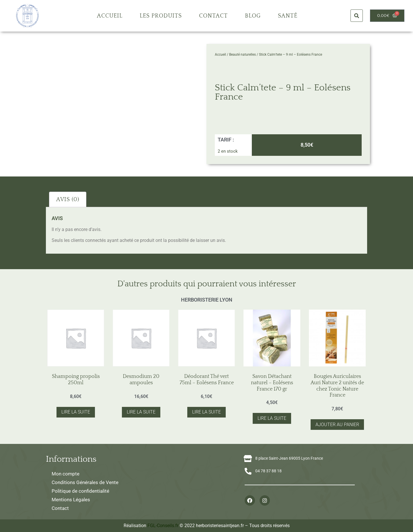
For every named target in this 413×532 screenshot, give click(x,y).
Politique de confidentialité (80, 491)
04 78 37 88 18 (268, 471)
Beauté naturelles (242, 55)
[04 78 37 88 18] (248, 471)
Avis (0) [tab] (68, 199)
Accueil (110, 16)
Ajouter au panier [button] (337, 425)
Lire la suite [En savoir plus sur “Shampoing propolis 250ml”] (76, 412)
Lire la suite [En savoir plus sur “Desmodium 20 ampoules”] (141, 412)
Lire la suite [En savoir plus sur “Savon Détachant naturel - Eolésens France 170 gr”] (272, 418)
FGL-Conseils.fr (163, 526)
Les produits (161, 16)
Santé (288, 16)
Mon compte (66, 474)
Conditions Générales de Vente (85, 482)
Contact (213, 16)
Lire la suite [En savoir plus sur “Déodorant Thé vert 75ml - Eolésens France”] (206, 412)
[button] (357, 16)
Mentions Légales (71, 500)
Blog (253, 16)
